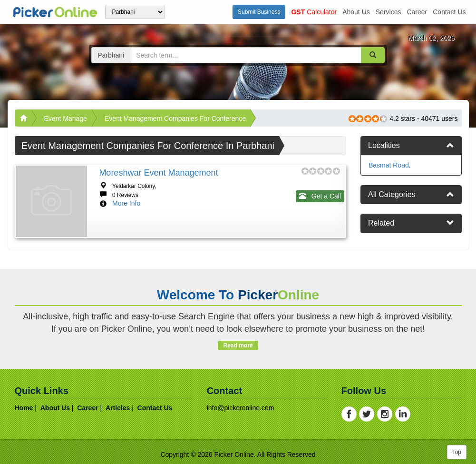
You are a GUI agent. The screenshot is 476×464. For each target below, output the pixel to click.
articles (118, 408)
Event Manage (66, 118)
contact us (449, 12)
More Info (126, 203)
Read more (238, 346)
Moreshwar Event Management (158, 173)
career (417, 12)
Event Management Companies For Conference (175, 118)
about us (356, 12)
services (389, 12)
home (24, 408)
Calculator (314, 12)
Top (457, 452)
